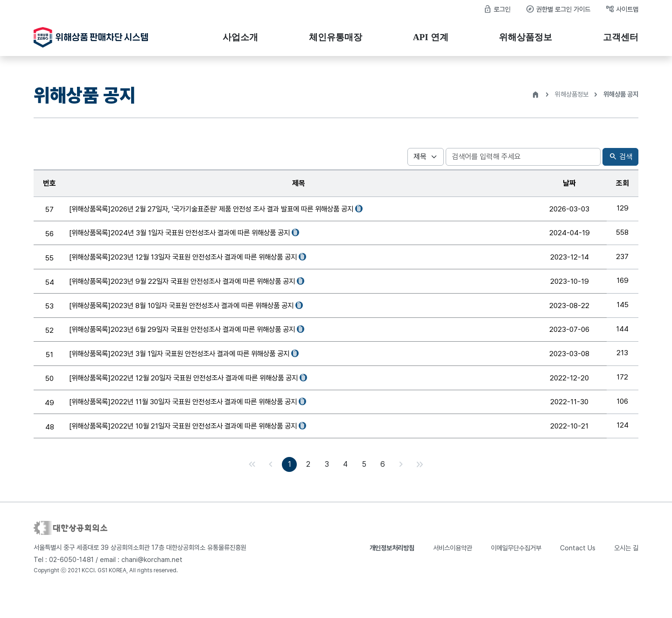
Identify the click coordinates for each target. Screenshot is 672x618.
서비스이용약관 (453, 572)
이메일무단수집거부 (516, 572)
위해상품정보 (525, 37)
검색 (620, 157)
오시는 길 (626, 572)
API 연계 (431, 37)
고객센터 (621, 37)
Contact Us (578, 572)
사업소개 (240, 37)
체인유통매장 (336, 37)
